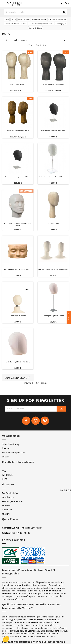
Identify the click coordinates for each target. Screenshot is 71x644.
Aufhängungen (61, 24)
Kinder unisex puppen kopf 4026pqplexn (53, 177)
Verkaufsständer (24, 19)
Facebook (26, 421)
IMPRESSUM (8, 475)
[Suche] (35, 12)
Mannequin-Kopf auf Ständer (53, 316)
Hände (13, 19)
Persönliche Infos (10, 493)
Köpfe (7, 19)
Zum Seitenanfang (18, 377)
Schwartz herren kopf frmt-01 (53, 84)
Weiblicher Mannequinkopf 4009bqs (18, 177)
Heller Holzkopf (53, 223)
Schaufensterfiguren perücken (16, 24)
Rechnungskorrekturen (13, 501)
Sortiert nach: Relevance (17, 40)
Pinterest (45, 421)
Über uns (6, 448)
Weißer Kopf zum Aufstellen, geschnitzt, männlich (18, 224)
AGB (4, 471)
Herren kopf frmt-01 (18, 84)
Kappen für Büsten (36, 28)
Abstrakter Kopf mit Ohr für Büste (18, 362)
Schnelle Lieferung (10, 444)
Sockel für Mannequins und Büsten (41, 24)
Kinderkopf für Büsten (18, 316)
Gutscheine (7, 510)
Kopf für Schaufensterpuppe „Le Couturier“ (53, 269)
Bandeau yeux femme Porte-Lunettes (18, 269)
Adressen (6, 506)
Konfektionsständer (39, 19)
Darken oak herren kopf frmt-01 (18, 131)
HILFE (5, 479)
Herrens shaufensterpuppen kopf (53, 131)
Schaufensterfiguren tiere (57, 19)
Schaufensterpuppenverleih (15, 453)
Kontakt (6, 457)
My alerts (6, 514)
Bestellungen (8, 497)
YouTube (36, 421)
